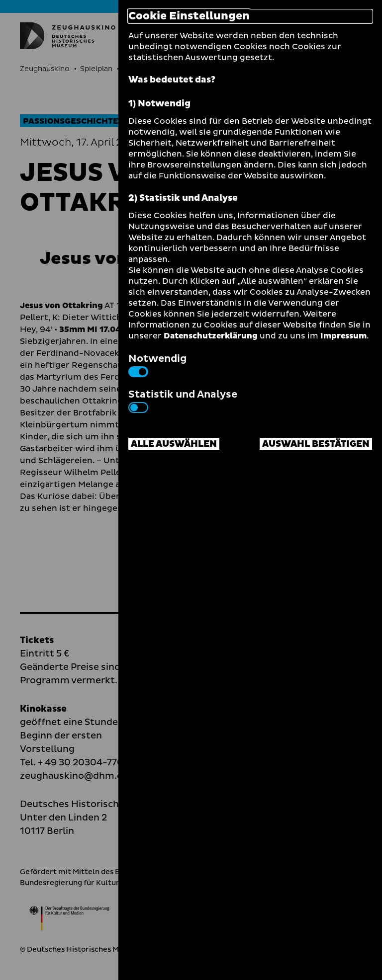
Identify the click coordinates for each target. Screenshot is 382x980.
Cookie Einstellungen (189, 16)
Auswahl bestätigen (316, 444)
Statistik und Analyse (183, 400)
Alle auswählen (174, 444)
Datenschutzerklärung (211, 336)
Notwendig (157, 364)
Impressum (343, 336)
